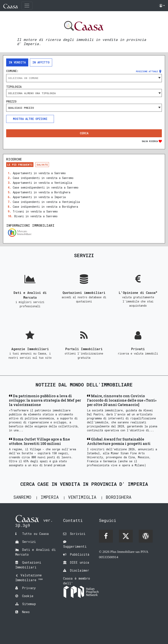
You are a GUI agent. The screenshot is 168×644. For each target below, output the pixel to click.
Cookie (28, 596)
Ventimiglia (82, 497)
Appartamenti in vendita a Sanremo (39, 173)
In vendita (17, 62)
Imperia (50, 497)
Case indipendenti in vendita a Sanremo (43, 178)
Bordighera (119, 497)
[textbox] (84, 78)
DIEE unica (80, 562)
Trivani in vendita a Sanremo (35, 211)
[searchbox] (84, 93)
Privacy (29, 588)
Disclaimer (80, 570)
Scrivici (78, 534)
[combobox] (84, 78)
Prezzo (11, 102)
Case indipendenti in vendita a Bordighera (45, 207)
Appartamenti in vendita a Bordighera (42, 192)
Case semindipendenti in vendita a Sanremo (46, 187)
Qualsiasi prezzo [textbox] (21, 108)
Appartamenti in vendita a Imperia (39, 197)
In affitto (41, 62)
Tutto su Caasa (35, 534)
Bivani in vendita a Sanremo (36, 216)
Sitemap (29, 604)
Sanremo (22, 497)
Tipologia (14, 87)
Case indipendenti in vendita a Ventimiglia (46, 202)
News (26, 612)
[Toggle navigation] (27, 6)
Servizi (29, 542)
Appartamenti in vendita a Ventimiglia (42, 183)
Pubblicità (80, 554)
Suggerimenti (75, 546)
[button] (162, 6)
